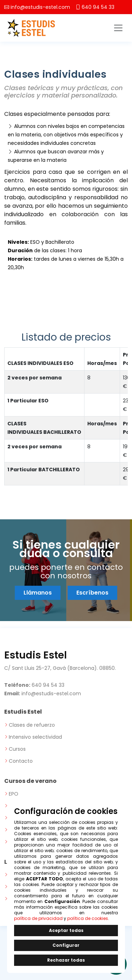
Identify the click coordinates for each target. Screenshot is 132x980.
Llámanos (38, 593)
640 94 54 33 (98, 7)
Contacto (21, 761)
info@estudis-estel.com (40, 7)
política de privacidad (38, 919)
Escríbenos (92, 593)
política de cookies (88, 919)
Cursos (17, 749)
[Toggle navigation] (118, 28)
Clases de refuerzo (32, 725)
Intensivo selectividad (35, 737)
